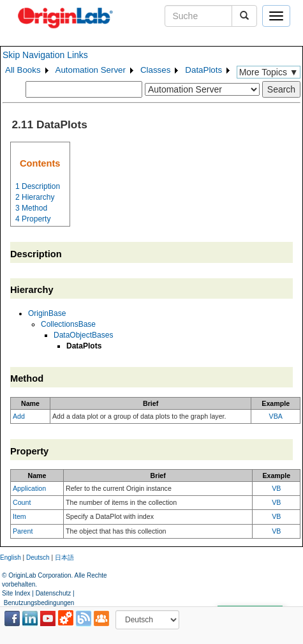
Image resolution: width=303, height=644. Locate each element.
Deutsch (38, 558)
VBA (276, 416)
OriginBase (47, 313)
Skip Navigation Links (45, 55)
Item (19, 516)
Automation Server (91, 70)
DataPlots (203, 70)
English (11, 558)
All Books (23, 70)
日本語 (64, 558)
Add (19, 416)
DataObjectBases (83, 335)
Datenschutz (54, 593)
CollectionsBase (68, 324)
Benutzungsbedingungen (39, 603)
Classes (155, 70)
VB (276, 488)
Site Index (16, 593)
